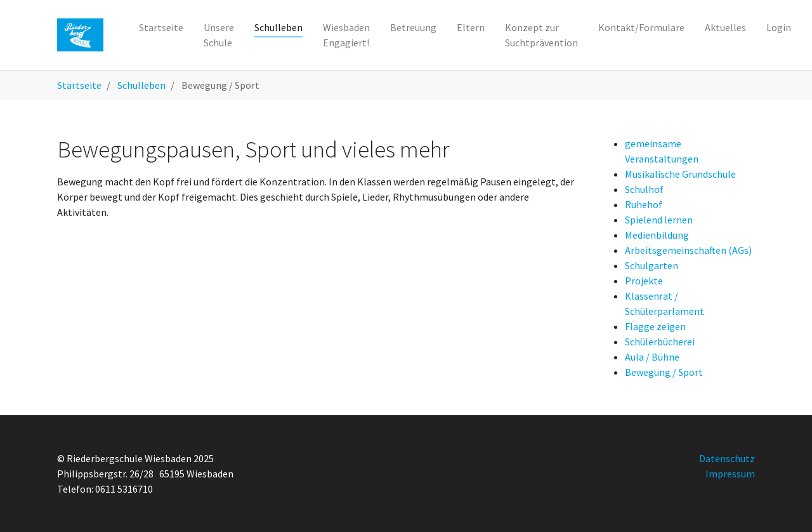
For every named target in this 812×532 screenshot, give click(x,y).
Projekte (644, 281)
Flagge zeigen (655, 326)
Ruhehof (644, 204)
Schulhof (644, 189)
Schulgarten (652, 265)
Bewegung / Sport (664, 372)
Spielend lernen (659, 220)
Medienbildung (657, 235)
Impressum (730, 474)
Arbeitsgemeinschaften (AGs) (688, 250)
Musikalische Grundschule (680, 174)
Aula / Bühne (652, 357)
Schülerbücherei (660, 342)
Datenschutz (727, 458)
